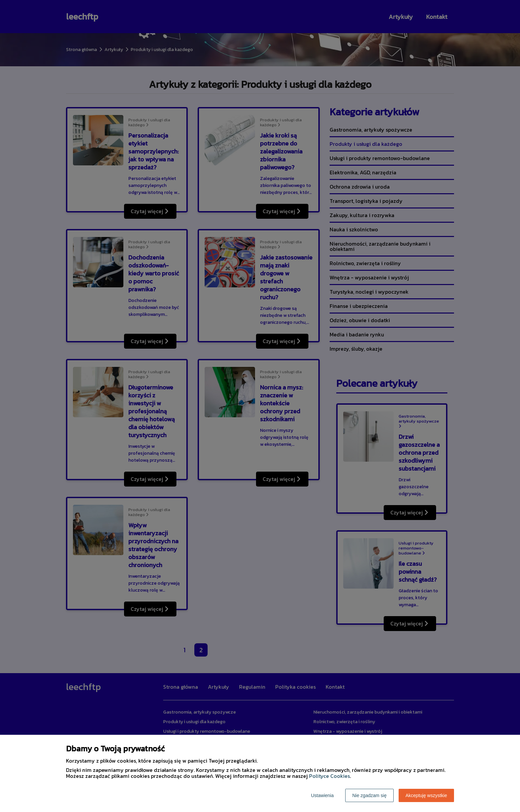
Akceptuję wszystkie (426, 795)
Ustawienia (322, 795)
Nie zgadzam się (369, 795)
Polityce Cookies (329, 776)
